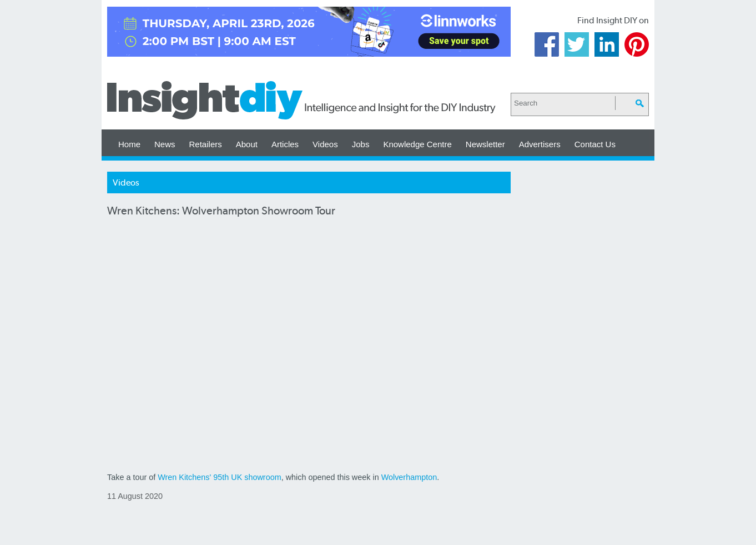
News (165, 144)
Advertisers (540, 144)
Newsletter (485, 144)
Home (129, 144)
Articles (285, 144)
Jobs (361, 144)
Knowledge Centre (417, 144)
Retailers (206, 144)
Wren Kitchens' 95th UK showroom (219, 477)
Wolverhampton (409, 477)
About (247, 144)
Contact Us (595, 144)
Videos (325, 144)
